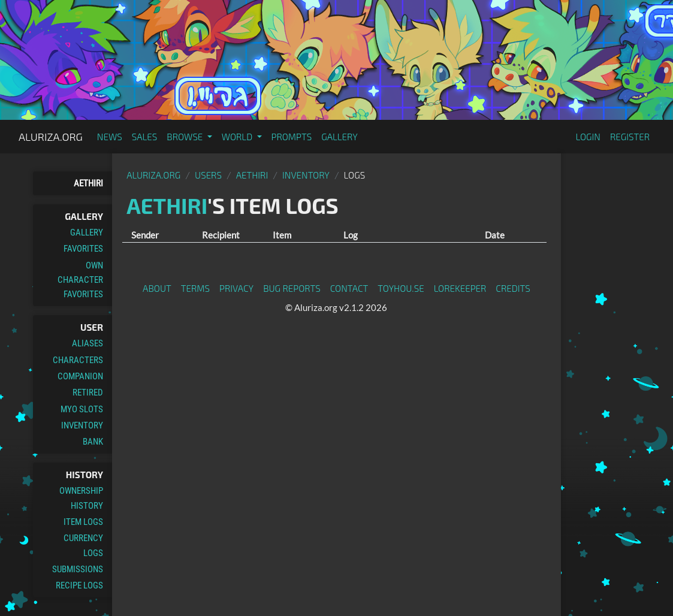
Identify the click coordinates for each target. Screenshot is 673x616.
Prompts (292, 137)
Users (208, 175)
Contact (349, 288)
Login (588, 137)
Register (630, 137)
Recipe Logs (79, 585)
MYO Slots (82, 409)
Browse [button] (185, 137)
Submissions (78, 569)
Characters (78, 360)
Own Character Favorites (80, 280)
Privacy (236, 288)
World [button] (238, 137)
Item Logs (83, 522)
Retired (88, 392)
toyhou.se (401, 288)
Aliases (87, 343)
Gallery (339, 137)
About (157, 288)
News (110, 137)
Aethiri (88, 183)
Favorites (83, 249)
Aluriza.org (51, 137)
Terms (195, 288)
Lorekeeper (460, 288)
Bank (93, 442)
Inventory (82, 425)
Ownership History (81, 498)
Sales (145, 137)
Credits (513, 288)
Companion (80, 376)
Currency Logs (83, 545)
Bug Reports (292, 288)
